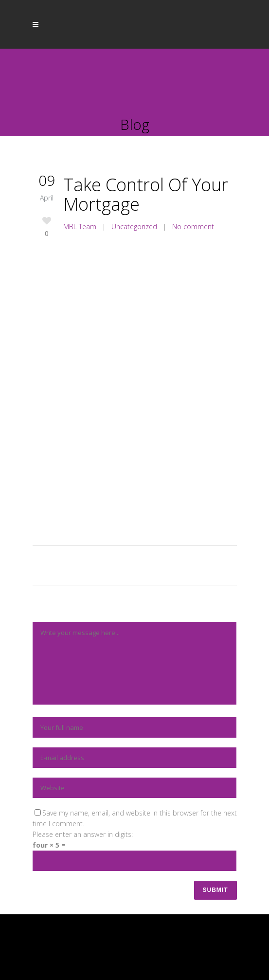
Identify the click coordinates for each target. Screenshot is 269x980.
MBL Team (80, 227)
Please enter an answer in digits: (83, 834)
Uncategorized (134, 227)
